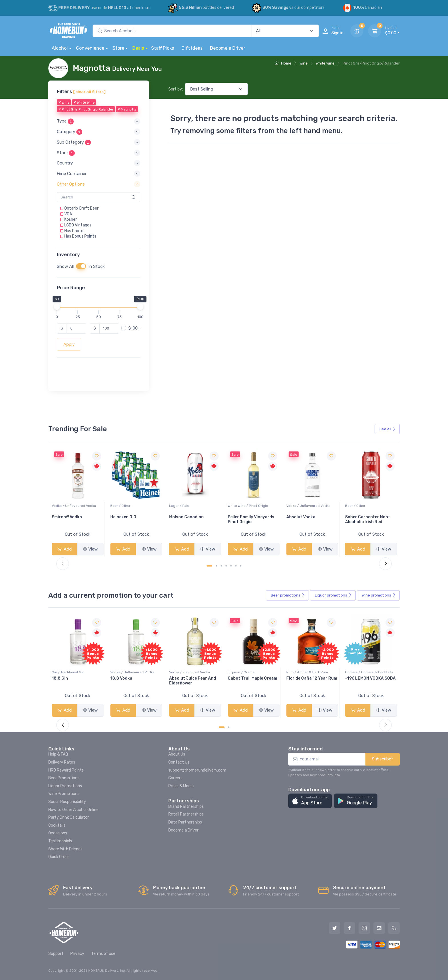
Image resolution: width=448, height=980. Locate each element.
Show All (65, 266)
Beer (288, 595)
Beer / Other (179, 506)
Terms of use (103, 954)
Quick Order (59, 857)
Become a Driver (228, 48)
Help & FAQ (58, 754)
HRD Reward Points (66, 770)
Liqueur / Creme (300, 672)
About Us (177, 754)
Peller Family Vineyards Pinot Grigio (310, 519)
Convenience (90, 48)
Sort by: (176, 89)
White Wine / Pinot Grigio (306, 506)
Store (118, 48)
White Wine (325, 63)
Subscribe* (383, 759)
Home (283, 63)
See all (388, 429)
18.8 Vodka (180, 678)
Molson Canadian (245, 517)
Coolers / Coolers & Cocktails (76, 672)
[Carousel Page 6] (236, 566)
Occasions (58, 833)
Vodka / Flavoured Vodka (248, 672)
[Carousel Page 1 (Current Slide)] (209, 566)
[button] (99, 121)
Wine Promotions (64, 794)
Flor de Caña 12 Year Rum (371, 678)
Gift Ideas (192, 48)
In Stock (96, 266)
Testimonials (60, 841)
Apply (69, 344)
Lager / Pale (238, 506)
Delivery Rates (62, 762)
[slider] (57, 306)
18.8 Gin (118, 678)
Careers (175, 778)
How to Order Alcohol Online (73, 810)
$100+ (134, 328)
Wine (304, 63)
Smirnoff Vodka (125, 517)
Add (65, 549)
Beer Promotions (64, 778)
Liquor (333, 595)
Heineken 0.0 (182, 517)
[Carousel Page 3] (221, 566)
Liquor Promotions (65, 786)
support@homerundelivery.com (197, 770)
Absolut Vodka (360, 517)
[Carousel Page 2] (216, 566)
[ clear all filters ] (89, 92)
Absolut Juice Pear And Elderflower (251, 681)
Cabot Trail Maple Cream (311, 678)
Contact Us (179, 762)
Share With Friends (65, 849)
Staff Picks (163, 48)
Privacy (77, 954)
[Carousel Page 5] (231, 566)
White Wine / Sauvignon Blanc (76, 506)
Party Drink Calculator (69, 817)
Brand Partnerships (186, 807)
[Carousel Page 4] (226, 566)
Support (56, 954)
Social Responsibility (67, 802)
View (90, 549)
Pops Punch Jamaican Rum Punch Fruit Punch (75, 681)
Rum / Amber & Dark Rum (366, 672)
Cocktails (57, 825)
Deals (138, 48)
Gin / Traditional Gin (127, 672)
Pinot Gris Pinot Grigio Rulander (86, 109)
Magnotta (127, 109)
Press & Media (181, 786)
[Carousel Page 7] (241, 566)
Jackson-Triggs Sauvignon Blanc (69, 519)
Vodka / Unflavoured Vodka (132, 506)
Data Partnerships (185, 822)
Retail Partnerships (186, 814)
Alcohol (60, 48)
